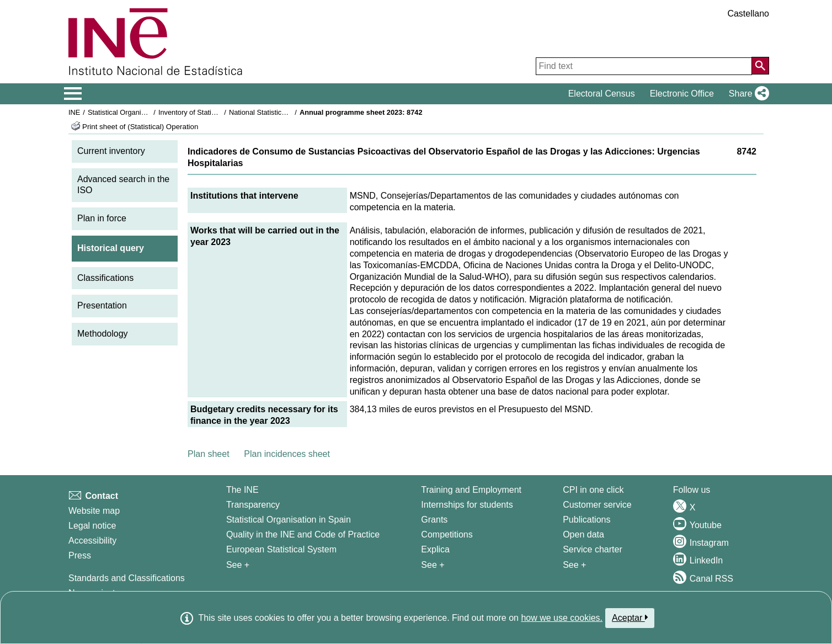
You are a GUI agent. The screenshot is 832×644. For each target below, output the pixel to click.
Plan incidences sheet (287, 454)
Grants (434, 520)
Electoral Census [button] (602, 94)
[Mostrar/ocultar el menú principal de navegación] (73, 94)
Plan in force (102, 218)
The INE (242, 490)
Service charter (593, 549)
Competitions (447, 534)
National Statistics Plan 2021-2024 (283, 112)
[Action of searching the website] (760, 66)
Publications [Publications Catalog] (586, 520)
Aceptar (630, 618)
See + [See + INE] (238, 565)
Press (80, 555)
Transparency (253, 505)
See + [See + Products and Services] (574, 565)
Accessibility (92, 541)
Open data (583, 534)
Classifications (105, 278)
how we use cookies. (562, 618)
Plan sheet (209, 454)
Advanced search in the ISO (123, 185)
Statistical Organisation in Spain (138, 112)
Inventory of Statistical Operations (211, 112)
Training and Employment (471, 490)
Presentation (102, 305)
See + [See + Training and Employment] (433, 565)
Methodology (103, 334)
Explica (435, 549)
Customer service (597, 505)
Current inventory (111, 151)
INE (74, 112)
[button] (747, 94)
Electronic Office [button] (682, 94)
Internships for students (467, 505)
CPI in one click (593, 490)
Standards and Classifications (127, 578)
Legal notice (92, 526)
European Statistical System (281, 549)
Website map (94, 511)
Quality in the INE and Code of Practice (303, 534)
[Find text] (644, 66)
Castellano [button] (748, 14)
